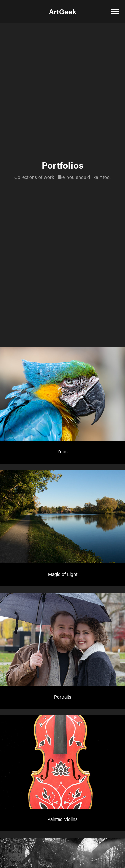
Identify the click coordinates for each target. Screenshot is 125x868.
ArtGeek (63, 12)
